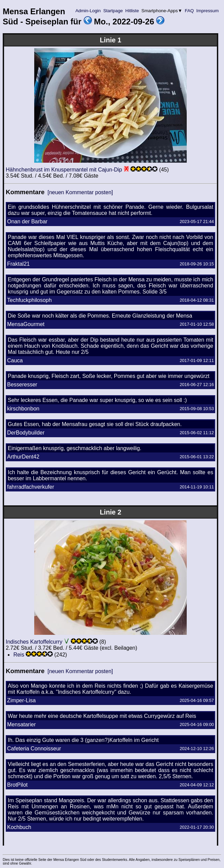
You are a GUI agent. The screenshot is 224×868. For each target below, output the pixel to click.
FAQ (189, 11)
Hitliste (132, 11)
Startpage (113, 11)
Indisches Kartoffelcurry (34, 642)
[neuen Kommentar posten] (80, 192)
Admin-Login (88, 11)
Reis (19, 655)
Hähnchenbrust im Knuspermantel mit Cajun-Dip (64, 170)
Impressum (208, 11)
